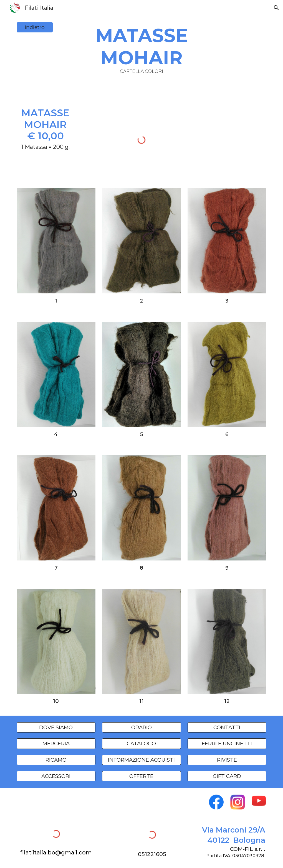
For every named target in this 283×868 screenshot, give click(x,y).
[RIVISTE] (227, 760)
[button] (276, 8)
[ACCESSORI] (56, 776)
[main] (142, 49)
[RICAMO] (56, 760)
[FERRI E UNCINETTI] (227, 744)
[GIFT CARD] (227, 776)
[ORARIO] (142, 727)
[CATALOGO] (142, 744)
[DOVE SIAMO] (56, 727)
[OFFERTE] (142, 776)
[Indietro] (35, 27)
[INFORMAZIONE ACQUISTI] (142, 760)
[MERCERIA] (56, 744)
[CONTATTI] (227, 727)
